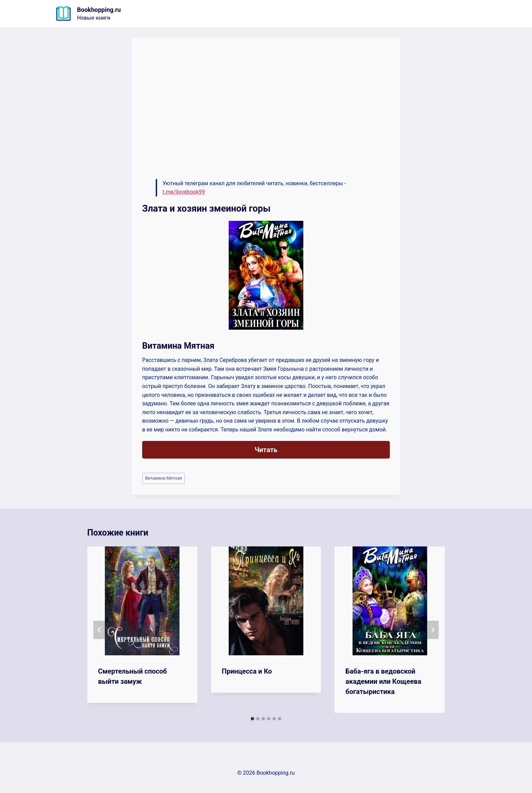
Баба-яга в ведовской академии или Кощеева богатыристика (383, 681)
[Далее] (433, 630)
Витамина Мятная (164, 478)
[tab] (252, 719)
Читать (266, 450)
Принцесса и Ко (247, 671)
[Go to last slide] (99, 630)
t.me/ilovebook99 (184, 192)
